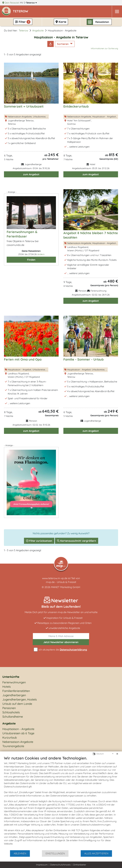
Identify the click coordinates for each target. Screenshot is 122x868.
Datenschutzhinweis (60, 865)
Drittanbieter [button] (80, 865)
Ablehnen (20, 853)
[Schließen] (117, 754)
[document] (61, 803)
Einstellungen (55, 853)
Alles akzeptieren (96, 853)
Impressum (42, 865)
